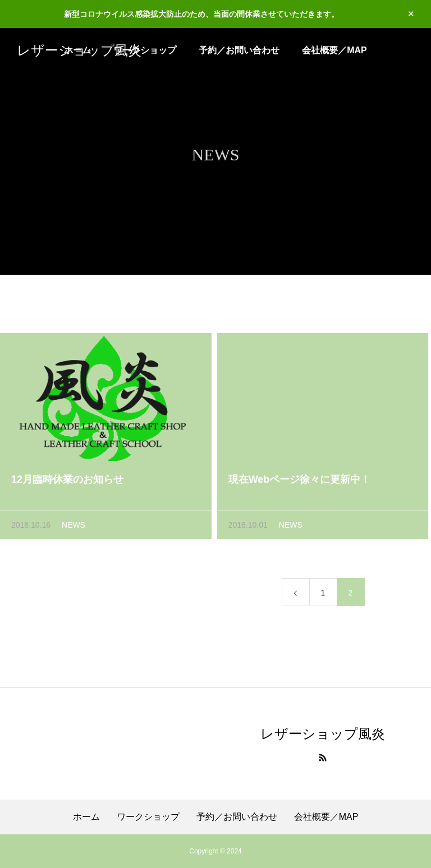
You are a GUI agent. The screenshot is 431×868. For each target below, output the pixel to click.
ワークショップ (148, 817)
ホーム (86, 817)
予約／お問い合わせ (239, 50)
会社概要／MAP (334, 50)
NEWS (74, 527)
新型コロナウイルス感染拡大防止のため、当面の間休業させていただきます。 (201, 14)
